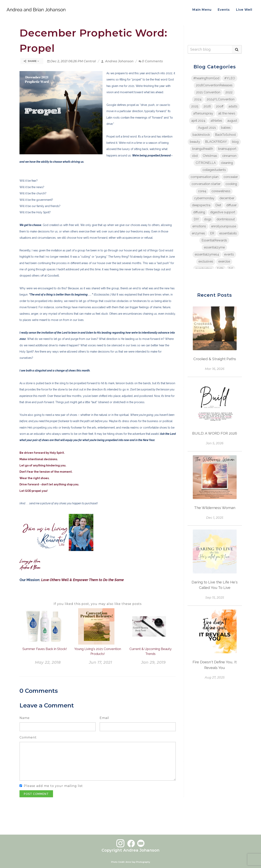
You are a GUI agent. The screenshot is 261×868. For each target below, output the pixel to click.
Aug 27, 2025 (215, 677)
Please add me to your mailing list (53, 786)
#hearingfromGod (206, 78)
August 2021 (207, 128)
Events (224, 10)
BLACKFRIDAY (216, 142)
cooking (231, 184)
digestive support (223, 212)
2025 (195, 106)
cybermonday (204, 198)
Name (25, 718)
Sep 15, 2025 (215, 598)
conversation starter (206, 184)
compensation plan (205, 177)
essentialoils (228, 233)
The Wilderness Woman (215, 508)
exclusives (206, 261)
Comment (28, 737)
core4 (202, 191)
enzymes (198, 233)
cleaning (227, 163)
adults (233, 106)
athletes (216, 121)
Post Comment (36, 794)
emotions (199, 226)
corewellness (221, 191)
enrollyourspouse (224, 226)
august (232, 121)
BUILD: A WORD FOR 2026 (215, 433)
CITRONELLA (206, 163)
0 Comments (151, 61)
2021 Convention (208, 92)
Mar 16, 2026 (215, 369)
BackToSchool (225, 135)
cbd (195, 156)
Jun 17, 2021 (100, 662)
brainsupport (227, 149)
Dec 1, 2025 (215, 518)
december (227, 198)
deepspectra (201, 205)
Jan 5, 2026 (215, 443)
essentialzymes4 (207, 254)
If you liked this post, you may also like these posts (98, 604)
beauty (195, 142)
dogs (208, 219)
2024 (198, 99)
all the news (227, 113)
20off (220, 106)
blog (235, 142)
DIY (196, 219)
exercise (224, 261)
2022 (229, 92)
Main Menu (202, 10)
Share (31, 61)
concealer (231, 177)
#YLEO (230, 78)
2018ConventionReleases (214, 85)
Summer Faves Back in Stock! (45, 649)
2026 (207, 106)
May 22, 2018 (48, 662)
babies (226, 128)
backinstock (201, 135)
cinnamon (229, 156)
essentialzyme (214, 247)
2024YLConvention (221, 99)
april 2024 (198, 121)
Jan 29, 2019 (153, 662)
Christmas (210, 156)
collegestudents (214, 170)
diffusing (199, 212)
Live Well (244, 10)
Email (104, 718)
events (229, 254)
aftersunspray (203, 113)
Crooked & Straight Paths (215, 359)
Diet (218, 205)
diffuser (231, 205)
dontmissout (226, 219)
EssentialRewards (214, 240)
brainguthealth (203, 149)
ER (212, 233)
